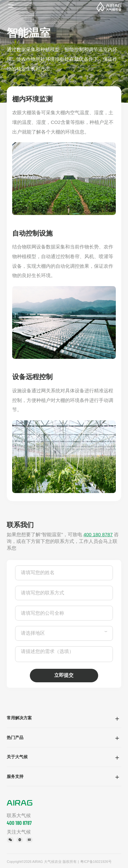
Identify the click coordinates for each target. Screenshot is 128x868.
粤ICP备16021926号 (96, 862)
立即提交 (64, 675)
